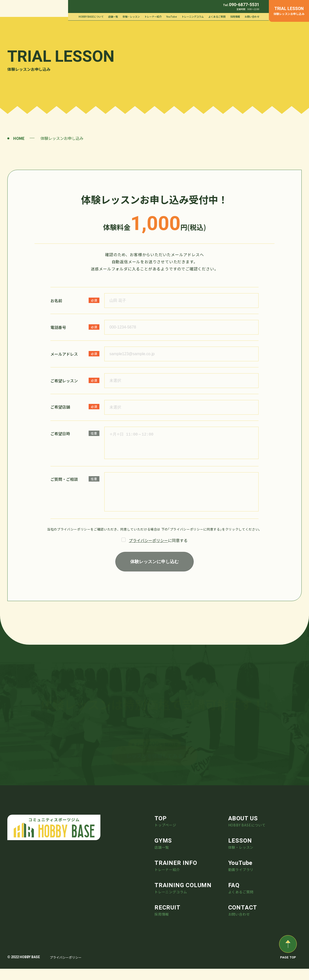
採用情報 (235, 17)
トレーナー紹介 (153, 17)
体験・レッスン (131, 17)
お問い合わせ (252, 17)
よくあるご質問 (217, 17)
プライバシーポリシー (148, 545)
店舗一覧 (113, 17)
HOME (19, 138)
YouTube (172, 17)
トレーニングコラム (193, 17)
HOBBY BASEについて (91, 17)
